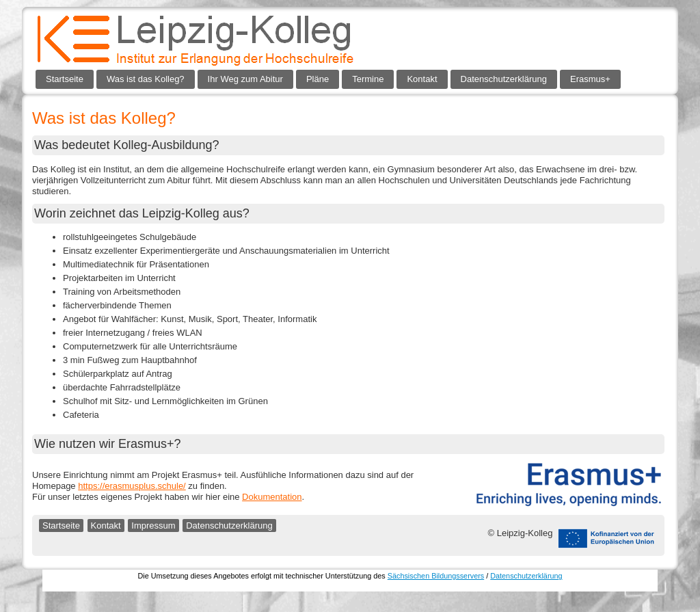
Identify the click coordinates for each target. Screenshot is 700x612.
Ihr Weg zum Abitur (245, 79)
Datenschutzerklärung (504, 79)
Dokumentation (272, 497)
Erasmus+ (590, 79)
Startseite (65, 79)
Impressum (153, 525)
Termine (368, 79)
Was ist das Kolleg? (146, 79)
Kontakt (422, 79)
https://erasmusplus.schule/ (132, 486)
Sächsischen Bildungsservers (436, 576)
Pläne (318, 79)
